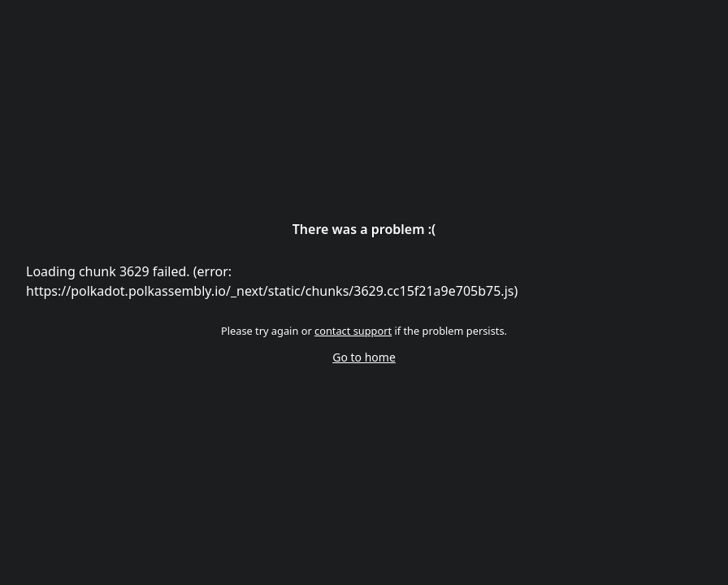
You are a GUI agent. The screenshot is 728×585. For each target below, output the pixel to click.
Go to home (364, 357)
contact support (353, 331)
